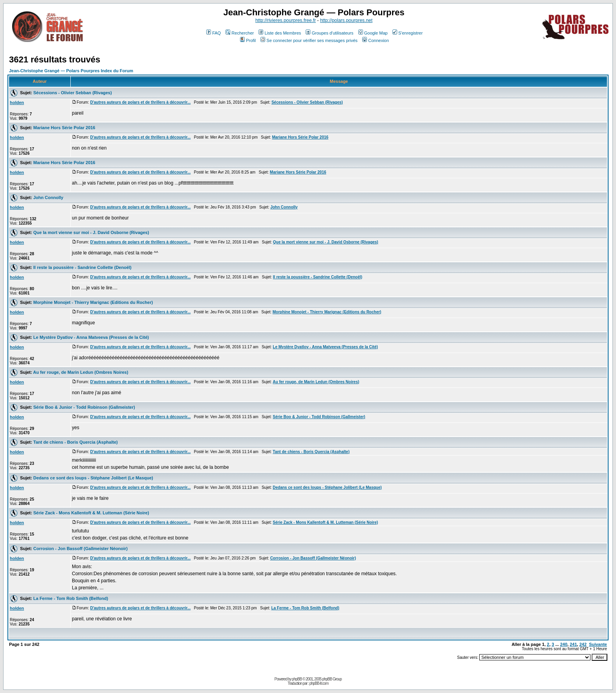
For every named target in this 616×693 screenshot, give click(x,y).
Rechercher (240, 33)
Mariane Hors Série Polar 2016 (64, 128)
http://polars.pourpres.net (346, 20)
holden (17, 102)
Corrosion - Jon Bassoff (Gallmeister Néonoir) (81, 549)
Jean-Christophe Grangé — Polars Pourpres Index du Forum (71, 71)
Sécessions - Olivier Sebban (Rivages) (73, 93)
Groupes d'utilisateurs (329, 33)
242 (583, 644)
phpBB (297, 679)
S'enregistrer (408, 33)
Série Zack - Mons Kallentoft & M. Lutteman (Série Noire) (91, 513)
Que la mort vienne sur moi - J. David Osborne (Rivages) (91, 232)
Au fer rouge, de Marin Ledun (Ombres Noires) (81, 372)
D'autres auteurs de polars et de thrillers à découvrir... (140, 102)
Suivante (598, 644)
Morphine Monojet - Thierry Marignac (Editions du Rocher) (93, 302)
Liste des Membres (280, 33)
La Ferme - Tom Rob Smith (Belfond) (71, 598)
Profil (248, 40)
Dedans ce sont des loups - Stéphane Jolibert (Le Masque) (93, 478)
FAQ (214, 33)
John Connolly (48, 197)
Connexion (376, 40)
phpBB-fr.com (319, 683)
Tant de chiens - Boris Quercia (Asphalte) (76, 442)
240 (564, 644)
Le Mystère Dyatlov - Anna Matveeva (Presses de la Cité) (91, 337)
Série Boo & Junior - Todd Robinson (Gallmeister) (84, 407)
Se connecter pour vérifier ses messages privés (309, 40)
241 (573, 644)
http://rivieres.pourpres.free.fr (286, 20)
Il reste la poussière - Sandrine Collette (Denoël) (82, 267)
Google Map (373, 33)
